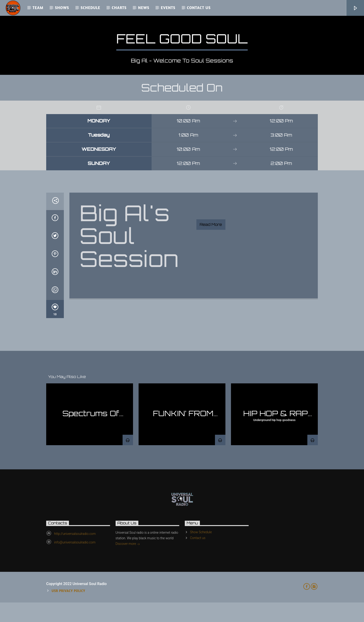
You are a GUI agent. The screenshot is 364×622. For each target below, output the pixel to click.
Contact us (199, 8)
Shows (62, 8)
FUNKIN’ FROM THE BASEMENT (182, 437)
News (144, 8)
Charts (119, 8)
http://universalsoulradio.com (75, 553)
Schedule (90, 8)
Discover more (128, 564)
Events (168, 8)
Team (38, 8)
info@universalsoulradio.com (75, 562)
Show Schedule (201, 552)
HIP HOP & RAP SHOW (275, 437)
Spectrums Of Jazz (91, 437)
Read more (211, 244)
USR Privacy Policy (68, 610)
